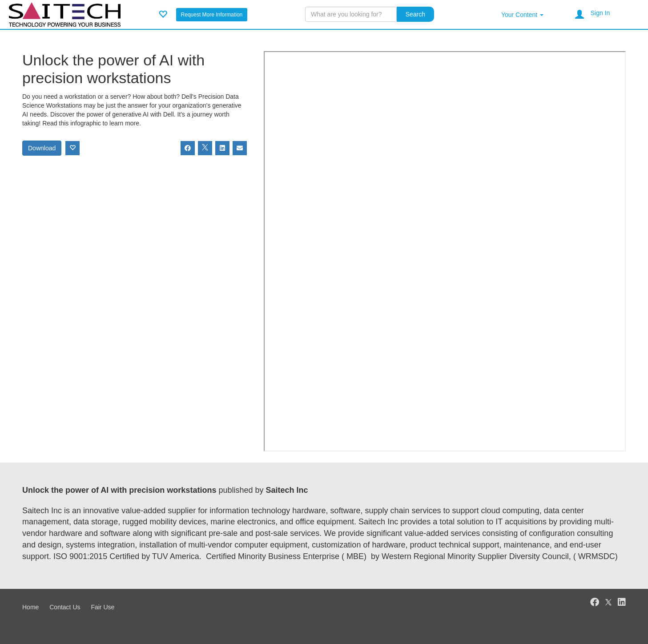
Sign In (600, 13)
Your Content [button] (522, 15)
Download (42, 148)
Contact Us (65, 607)
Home (30, 607)
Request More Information (212, 15)
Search (415, 14)
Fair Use (103, 607)
